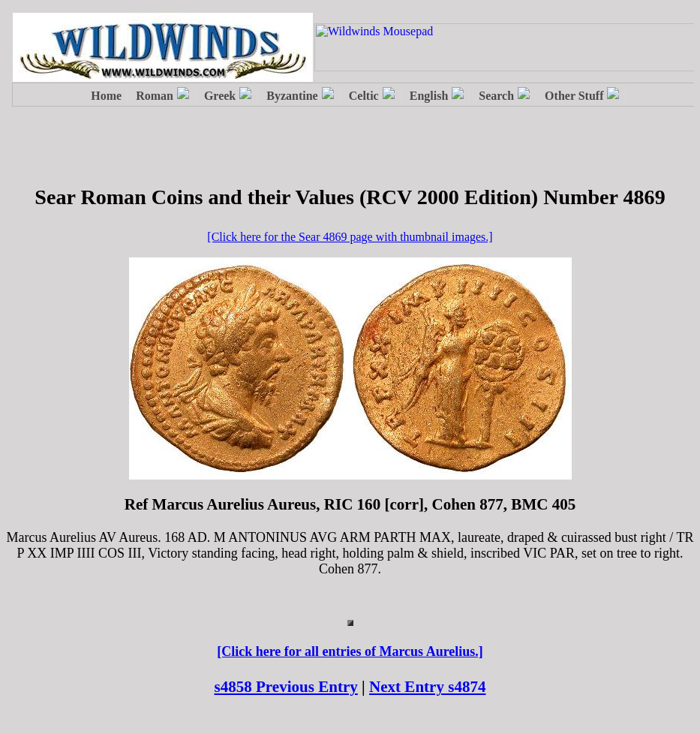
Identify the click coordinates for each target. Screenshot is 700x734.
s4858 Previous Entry (285, 687)
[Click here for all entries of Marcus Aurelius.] (350, 651)
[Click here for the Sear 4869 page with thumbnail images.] (350, 237)
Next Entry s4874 (428, 687)
